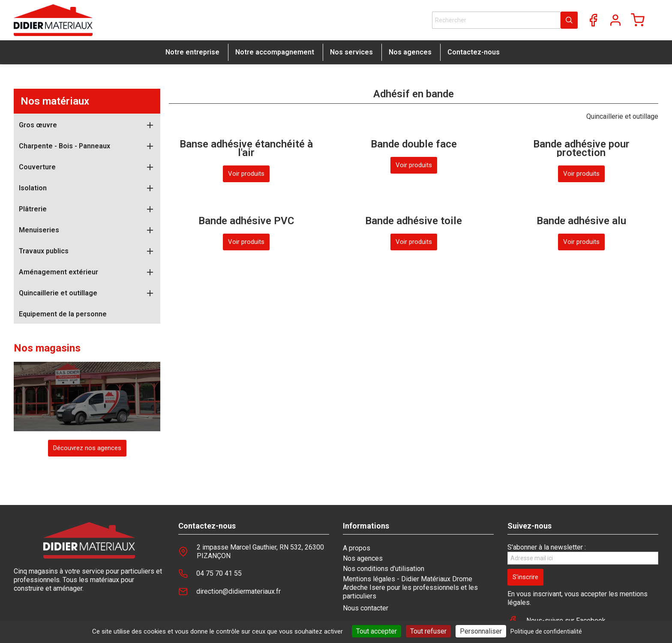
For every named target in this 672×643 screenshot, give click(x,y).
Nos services (351, 52)
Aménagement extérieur (58, 272)
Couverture (37, 167)
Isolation (33, 188)
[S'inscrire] (525, 577)
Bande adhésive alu (581, 221)
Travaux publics (44, 251)
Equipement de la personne (63, 314)
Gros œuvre (38, 125)
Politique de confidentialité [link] (546, 631)
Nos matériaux (55, 101)
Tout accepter (376, 631)
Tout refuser (428, 631)
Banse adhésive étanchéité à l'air (246, 148)
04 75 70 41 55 (219, 573)
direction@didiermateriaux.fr (238, 591)
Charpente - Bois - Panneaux (64, 146)
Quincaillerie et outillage (58, 293)
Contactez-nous (474, 52)
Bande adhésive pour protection (581, 148)
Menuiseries (39, 230)
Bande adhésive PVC (246, 221)
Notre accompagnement (275, 52)
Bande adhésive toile (414, 221)
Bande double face (414, 144)
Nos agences (410, 52)
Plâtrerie (33, 209)
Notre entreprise (192, 52)
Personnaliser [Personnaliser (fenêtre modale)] (481, 631)
